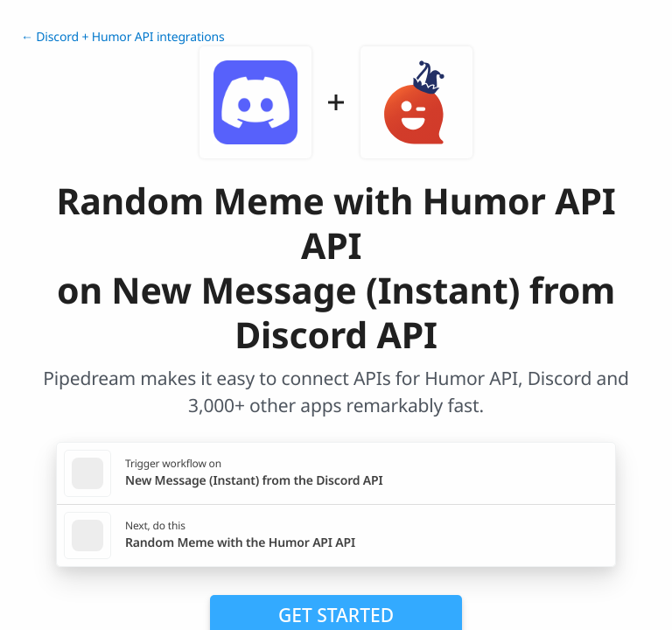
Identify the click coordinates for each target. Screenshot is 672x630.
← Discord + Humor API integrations (123, 37)
